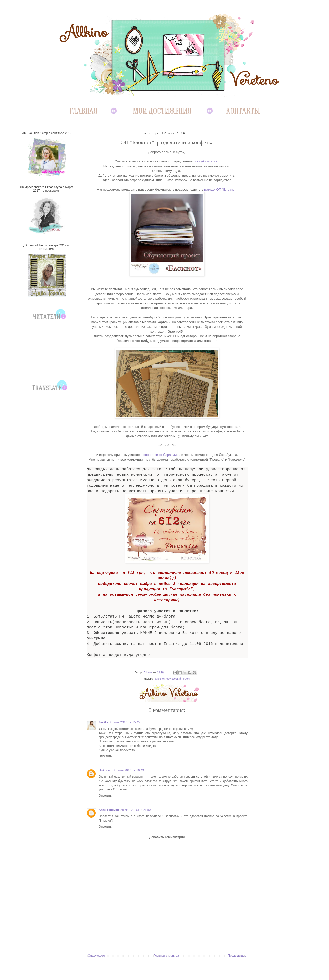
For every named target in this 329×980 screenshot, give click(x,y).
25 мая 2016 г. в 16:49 (129, 770)
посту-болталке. (206, 161)
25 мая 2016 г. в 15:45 (125, 722)
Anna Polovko (109, 810)
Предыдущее (237, 956)
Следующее (96, 956)
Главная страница (166, 956)
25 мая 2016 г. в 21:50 (136, 810)
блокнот (160, 679)
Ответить (105, 756)
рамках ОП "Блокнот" (221, 189)
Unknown (106, 770)
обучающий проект (178, 679)
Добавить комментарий (167, 837)
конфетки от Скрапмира (162, 455)
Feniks (104, 722)
